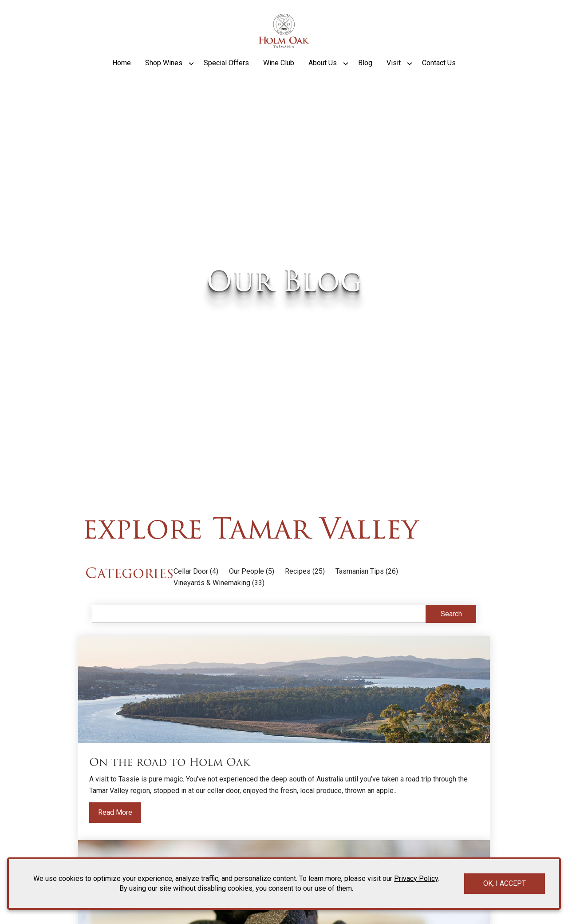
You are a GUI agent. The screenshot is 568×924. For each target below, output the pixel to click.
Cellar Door (191, 590)
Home (122, 77)
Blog (365, 77)
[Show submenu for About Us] (346, 77)
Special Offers (226, 77)
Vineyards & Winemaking (212, 602)
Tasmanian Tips (360, 590)
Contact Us (439, 77)
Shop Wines (164, 77)
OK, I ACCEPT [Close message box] (505, 883)
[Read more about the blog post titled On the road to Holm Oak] (284, 757)
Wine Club (279, 77)
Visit (394, 77)
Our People (247, 590)
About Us (323, 77)
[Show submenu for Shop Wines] (191, 77)
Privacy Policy (416, 878)
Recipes (298, 590)
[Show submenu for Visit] (410, 77)
